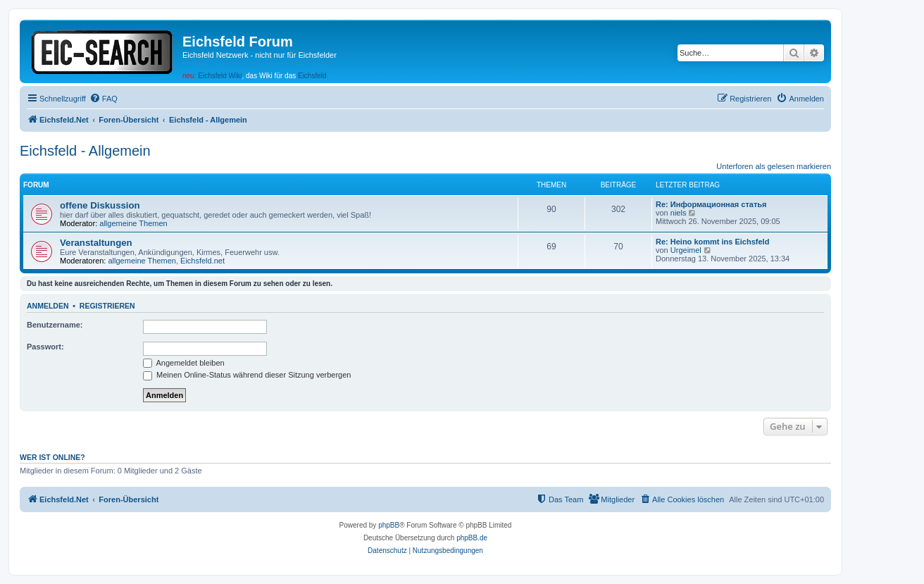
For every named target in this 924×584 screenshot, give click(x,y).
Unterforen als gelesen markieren (774, 166)
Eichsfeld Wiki (220, 76)
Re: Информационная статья (711, 204)
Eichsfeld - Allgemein (85, 151)
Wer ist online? (52, 457)
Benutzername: (55, 325)
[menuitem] (104, 99)
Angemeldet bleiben (184, 363)
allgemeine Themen (133, 223)
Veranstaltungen (96, 243)
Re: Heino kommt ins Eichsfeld (712, 242)
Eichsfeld (312, 76)
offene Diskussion (100, 205)
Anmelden (48, 306)
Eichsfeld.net (202, 261)
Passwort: (45, 347)
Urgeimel (686, 250)
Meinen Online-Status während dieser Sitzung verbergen (247, 375)
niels (679, 213)
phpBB (389, 525)
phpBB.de (472, 538)
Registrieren (107, 306)
